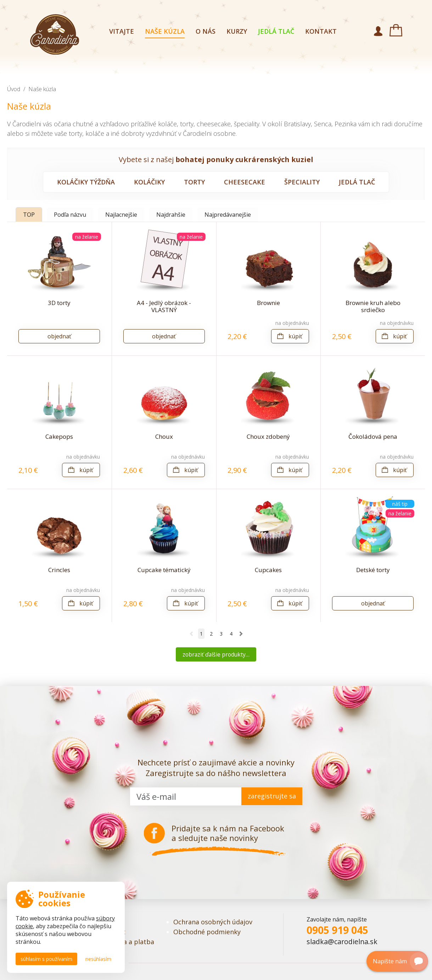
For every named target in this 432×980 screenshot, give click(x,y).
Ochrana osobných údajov (213, 922)
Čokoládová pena (373, 436)
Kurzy (237, 31)
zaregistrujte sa (272, 796)
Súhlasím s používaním (46, 959)
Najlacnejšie (121, 215)
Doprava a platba (128, 942)
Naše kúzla (165, 31)
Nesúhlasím (98, 959)
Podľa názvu (70, 215)
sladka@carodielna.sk (342, 942)
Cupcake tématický (164, 570)
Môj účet (378, 31)
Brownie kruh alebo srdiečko (373, 306)
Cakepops (59, 436)
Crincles (59, 570)
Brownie (268, 303)
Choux (164, 436)
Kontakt (321, 31)
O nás (206, 31)
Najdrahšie (171, 215)
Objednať (59, 336)
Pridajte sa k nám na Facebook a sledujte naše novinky (228, 833)
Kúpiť (295, 336)
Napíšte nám (398, 961)
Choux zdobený (268, 436)
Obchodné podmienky (207, 932)
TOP (29, 215)
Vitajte (122, 31)
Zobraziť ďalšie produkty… (216, 654)
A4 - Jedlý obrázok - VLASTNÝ (164, 306)
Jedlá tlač (276, 31)
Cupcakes (268, 570)
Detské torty (373, 570)
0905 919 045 (337, 930)
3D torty (59, 303)
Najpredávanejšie (228, 215)
